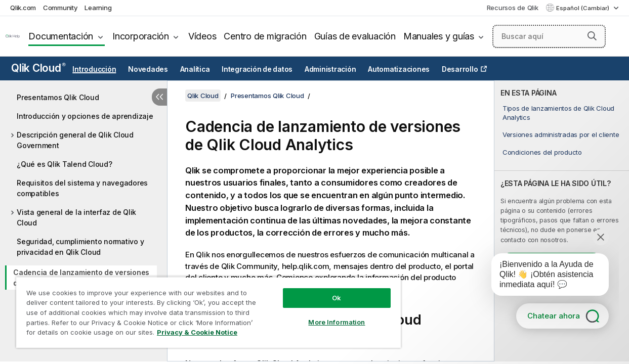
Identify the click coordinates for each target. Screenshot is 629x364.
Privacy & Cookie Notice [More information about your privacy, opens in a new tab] (197, 332)
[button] (592, 36)
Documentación (61, 36)
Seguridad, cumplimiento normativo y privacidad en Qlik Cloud (80, 247)
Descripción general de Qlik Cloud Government (75, 140)
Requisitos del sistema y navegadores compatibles (82, 188)
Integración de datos (257, 69)
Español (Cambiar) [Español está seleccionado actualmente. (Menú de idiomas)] (583, 8)
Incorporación (141, 36)
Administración (330, 69)
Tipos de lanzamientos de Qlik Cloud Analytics (558, 113)
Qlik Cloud (38, 68)
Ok (337, 298)
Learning (98, 8)
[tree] (83, 216)
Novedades (148, 69)
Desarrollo (460, 69)
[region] (208, 312)
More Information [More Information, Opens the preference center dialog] (337, 322)
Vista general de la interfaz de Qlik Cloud (76, 217)
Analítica (195, 69)
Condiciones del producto (542, 152)
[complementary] (562, 221)
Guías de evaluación (355, 36)
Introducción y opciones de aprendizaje (85, 116)
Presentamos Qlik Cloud (58, 97)
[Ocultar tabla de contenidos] (159, 97)
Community (60, 8)
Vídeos (202, 36)
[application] (543, 277)
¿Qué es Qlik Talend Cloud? (65, 164)
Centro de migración (265, 36)
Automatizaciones (399, 69)
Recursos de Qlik (513, 8)
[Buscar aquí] (549, 36)
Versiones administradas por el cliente (561, 134)
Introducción (94, 69)
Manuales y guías (439, 36)
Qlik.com (23, 8)
